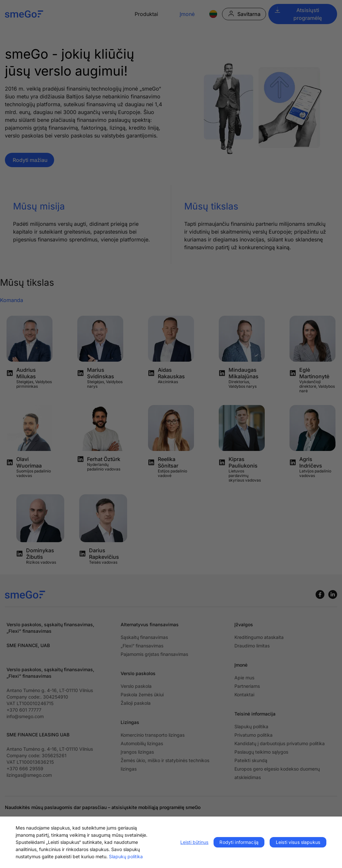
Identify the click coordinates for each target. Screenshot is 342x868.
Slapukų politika (126, 856)
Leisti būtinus (194, 842)
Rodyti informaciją (239, 842)
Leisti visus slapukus (298, 842)
